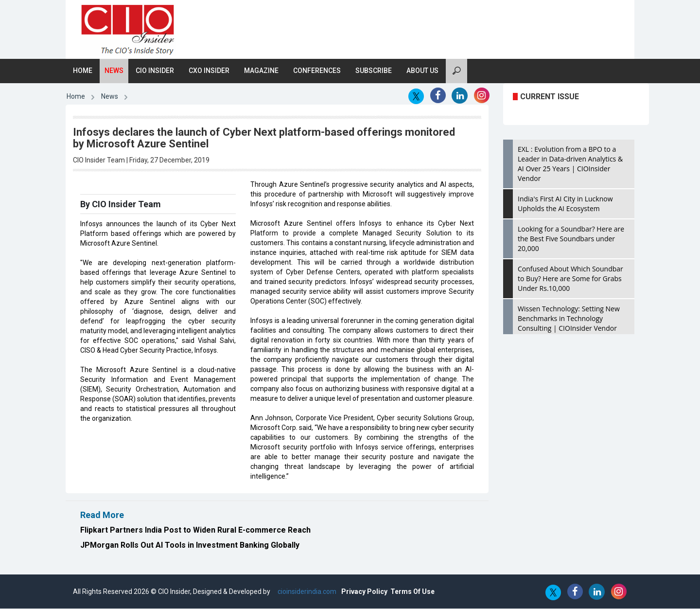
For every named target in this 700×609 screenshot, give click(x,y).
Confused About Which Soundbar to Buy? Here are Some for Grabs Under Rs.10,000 (570, 279)
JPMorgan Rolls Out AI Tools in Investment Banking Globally (190, 545)
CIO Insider (155, 71)
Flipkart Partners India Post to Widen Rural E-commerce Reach (195, 530)
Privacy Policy (364, 592)
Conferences (317, 71)
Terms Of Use (412, 592)
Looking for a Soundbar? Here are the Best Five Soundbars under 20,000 (571, 239)
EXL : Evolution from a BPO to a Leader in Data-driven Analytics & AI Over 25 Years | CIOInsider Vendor (570, 164)
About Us (422, 71)
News (114, 71)
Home (83, 71)
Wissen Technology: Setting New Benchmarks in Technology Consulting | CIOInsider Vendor (569, 319)
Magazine (261, 71)
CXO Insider (209, 71)
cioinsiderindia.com (306, 592)
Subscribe (374, 71)
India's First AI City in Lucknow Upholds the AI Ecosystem (565, 204)
